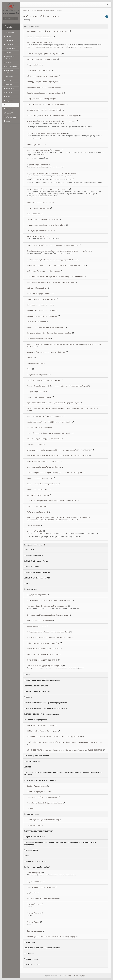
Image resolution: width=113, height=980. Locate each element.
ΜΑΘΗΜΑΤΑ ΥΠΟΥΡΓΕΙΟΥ (37, 236)
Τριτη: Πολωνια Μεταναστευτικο (40, 70)
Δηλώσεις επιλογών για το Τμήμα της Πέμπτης (45, 467)
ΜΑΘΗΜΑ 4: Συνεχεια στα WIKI (38, 578)
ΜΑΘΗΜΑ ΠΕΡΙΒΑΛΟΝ (35, 555)
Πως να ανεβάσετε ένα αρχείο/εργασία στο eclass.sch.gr (49, 189)
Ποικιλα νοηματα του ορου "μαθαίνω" (42, 725)
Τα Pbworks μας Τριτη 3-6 (37, 506)
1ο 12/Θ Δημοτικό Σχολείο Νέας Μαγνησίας (44, 820)
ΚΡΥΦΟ (29, 697)
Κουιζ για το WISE (34, 525)
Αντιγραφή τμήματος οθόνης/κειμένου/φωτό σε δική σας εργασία (52, 121)
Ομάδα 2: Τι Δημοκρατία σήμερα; (40, 792)
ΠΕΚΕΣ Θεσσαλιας (35, 214)
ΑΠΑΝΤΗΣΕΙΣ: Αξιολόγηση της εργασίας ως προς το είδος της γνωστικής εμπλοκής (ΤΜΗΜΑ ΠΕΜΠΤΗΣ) (66, 750)
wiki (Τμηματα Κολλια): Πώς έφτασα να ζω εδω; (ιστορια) (49, 31)
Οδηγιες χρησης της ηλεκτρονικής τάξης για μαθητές (48, 104)
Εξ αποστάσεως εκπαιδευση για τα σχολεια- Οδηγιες (47, 225)
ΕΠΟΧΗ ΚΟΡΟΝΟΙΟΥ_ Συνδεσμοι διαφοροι (43, 714)
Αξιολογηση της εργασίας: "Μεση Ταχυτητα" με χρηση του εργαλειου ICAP (55, 737)
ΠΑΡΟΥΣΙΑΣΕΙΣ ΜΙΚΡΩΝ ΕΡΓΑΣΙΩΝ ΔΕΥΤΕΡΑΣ (44, 654)
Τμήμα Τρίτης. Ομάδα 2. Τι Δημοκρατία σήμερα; (46, 803)
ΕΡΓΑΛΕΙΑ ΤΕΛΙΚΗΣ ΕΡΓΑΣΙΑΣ (37, 686)
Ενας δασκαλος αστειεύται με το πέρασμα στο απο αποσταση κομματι (54, 116)
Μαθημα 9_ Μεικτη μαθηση (38, 288)
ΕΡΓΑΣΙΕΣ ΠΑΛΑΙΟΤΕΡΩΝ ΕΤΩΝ (38, 691)
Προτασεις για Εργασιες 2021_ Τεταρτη (42, 310)
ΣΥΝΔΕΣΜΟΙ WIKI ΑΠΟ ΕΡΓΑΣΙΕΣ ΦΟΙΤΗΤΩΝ (43, 948)
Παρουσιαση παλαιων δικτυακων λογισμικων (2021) (47, 327)
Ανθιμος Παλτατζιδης (36, 531)
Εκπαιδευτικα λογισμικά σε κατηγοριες (42, 299)
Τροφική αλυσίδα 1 (35, 904)
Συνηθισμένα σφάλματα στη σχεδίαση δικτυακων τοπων (49, 615)
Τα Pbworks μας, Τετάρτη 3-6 (39, 512)
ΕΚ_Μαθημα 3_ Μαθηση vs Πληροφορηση (43, 731)
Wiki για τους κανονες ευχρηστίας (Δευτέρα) (44, 643)
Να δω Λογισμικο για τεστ (37, 322)
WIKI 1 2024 (31, 942)
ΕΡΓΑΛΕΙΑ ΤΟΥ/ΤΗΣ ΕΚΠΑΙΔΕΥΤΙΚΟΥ (40, 831)
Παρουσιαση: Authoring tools (39, 489)
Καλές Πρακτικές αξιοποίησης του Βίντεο (43, 484)
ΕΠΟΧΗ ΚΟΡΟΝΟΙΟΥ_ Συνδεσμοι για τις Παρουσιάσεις (47, 703)
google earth (33, 893)
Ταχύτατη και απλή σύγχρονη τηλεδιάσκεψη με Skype (48, 133)
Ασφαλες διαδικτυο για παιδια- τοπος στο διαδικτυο (47, 352)
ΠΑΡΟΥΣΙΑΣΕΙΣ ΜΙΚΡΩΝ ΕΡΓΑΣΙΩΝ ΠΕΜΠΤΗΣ (44, 649)
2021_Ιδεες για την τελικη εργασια (40, 305)
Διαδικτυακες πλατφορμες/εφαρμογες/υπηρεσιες (46, 666)
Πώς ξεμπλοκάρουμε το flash (38, 165)
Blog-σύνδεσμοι (33, 814)
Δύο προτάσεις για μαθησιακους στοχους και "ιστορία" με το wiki (52, 282)
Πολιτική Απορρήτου (79, 976)
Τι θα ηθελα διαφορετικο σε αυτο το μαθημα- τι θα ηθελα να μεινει (53, 501)
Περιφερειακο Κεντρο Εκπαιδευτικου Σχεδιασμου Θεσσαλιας (50, 333)
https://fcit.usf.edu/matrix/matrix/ (40, 621)
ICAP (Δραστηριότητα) (36, 363)
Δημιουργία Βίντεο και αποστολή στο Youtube (45, 150)
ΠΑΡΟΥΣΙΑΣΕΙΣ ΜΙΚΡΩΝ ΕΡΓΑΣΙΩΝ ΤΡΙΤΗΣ (43, 660)
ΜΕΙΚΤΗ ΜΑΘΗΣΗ (33, 761)
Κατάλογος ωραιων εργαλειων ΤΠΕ (41, 231)
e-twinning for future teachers (38, 756)
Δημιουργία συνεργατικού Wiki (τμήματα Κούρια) (46, 416)
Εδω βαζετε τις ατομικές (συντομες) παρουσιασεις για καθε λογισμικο (54, 245)
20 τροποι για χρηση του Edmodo (40, 294)
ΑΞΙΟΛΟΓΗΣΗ (32, 589)
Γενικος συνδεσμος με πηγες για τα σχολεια (44, 219)
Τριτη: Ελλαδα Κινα (35, 65)
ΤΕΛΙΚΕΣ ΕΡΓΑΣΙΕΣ (33, 965)
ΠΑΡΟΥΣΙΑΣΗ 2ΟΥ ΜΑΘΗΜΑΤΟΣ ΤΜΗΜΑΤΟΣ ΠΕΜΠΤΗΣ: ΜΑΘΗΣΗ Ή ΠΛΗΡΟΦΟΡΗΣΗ (59, 456)
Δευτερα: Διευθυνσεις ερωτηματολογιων (43, 59)
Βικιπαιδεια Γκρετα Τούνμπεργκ (40, 42)
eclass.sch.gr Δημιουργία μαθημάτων (42, 203)
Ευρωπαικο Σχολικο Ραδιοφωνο (39, 339)
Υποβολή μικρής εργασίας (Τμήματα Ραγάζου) (45, 439)
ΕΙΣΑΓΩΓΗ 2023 (32, 850)
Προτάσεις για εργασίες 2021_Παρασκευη (43, 316)
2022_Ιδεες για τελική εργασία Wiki (41, 428)
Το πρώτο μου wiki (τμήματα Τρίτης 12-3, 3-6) (45, 380)
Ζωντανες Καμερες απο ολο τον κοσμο (42, 887)
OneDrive (31, 358)
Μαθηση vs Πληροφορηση (37, 720)
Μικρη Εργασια (32, 959)
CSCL (28, 584)
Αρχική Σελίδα (27, 11)
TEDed (30, 369)
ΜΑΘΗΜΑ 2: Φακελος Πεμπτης (38, 572)
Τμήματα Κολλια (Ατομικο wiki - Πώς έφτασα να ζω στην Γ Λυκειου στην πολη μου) (58, 386)
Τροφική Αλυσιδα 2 (35, 913)
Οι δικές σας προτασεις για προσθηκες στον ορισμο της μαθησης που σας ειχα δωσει (59, 251)
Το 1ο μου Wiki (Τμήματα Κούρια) (40, 397)
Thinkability (32, 808)
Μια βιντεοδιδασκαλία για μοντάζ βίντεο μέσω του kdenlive (50, 422)
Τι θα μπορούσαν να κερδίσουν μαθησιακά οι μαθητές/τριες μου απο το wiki (56, 277)
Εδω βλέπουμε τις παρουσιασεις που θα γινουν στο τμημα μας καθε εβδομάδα (57, 265)
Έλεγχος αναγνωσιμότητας (38, 595)
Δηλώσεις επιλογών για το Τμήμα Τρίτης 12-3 (45, 461)
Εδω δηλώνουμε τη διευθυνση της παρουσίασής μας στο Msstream (53, 260)
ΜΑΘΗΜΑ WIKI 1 (33, 567)
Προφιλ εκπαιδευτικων (35, 837)
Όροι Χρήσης (67, 976)
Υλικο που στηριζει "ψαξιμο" (38, 867)
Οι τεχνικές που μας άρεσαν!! (39, 375)
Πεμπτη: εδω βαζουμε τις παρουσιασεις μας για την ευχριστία (51, 637)
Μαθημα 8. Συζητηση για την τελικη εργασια (45, 271)
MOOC (29, 767)
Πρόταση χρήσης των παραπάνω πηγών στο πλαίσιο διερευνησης (52, 937)
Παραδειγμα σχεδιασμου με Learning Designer (45, 87)
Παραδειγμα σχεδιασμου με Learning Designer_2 (46, 93)
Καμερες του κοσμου (36, 931)
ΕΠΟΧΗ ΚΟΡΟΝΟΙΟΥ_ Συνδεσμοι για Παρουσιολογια (46, 708)
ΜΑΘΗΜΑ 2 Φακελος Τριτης (37, 561)
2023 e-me (30, 953)
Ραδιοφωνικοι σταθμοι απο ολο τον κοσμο (43, 898)
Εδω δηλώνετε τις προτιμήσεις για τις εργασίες (45, 54)
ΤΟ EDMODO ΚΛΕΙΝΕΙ (36, 444)
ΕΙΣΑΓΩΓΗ (30, 550)
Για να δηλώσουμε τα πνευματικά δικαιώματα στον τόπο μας (51, 600)
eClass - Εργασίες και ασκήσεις (39, 208)
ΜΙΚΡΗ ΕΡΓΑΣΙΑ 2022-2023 (36, 861)
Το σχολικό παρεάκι (35, 825)
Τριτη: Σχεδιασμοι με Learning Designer (43, 99)
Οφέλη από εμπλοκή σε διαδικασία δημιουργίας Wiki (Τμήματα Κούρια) (54, 403)
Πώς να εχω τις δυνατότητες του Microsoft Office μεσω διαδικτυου (53, 174)
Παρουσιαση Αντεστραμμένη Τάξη (41, 478)
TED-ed (29, 856)
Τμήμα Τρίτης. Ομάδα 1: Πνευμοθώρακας (43, 797)
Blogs (28, 675)
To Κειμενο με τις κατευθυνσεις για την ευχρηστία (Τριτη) (49, 632)
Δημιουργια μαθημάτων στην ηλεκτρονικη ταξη (46, 110)
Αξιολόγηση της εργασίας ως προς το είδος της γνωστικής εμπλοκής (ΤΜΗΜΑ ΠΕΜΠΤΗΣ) (60, 450)
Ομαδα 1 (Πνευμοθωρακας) (38, 786)
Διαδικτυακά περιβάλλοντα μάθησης (44, 11)
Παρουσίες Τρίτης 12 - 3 (37, 145)
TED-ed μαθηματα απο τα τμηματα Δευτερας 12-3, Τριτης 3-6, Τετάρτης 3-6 (56, 473)
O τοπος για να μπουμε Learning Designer (43, 82)
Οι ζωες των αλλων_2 (36, 882)
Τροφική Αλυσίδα (34, 922)
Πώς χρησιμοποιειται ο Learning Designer (43, 76)
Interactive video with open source (41, 37)
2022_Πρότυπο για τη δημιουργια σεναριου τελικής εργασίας (50, 433)
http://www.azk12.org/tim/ (38, 626)
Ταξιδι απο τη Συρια (35, 873)
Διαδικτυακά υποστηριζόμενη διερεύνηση (43, 680)
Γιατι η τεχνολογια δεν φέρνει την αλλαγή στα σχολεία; (48, 606)
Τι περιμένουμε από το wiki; (38, 392)
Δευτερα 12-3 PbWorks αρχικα (39, 495)
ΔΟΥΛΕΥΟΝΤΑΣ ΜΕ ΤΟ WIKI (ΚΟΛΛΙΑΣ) (41, 780)
